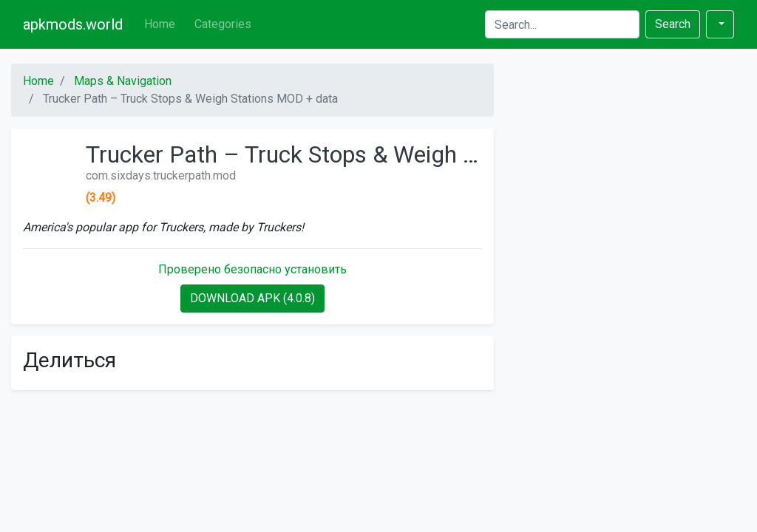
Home (160, 24)
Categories (223, 24)
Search (673, 24)
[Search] (562, 24)
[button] (720, 24)
